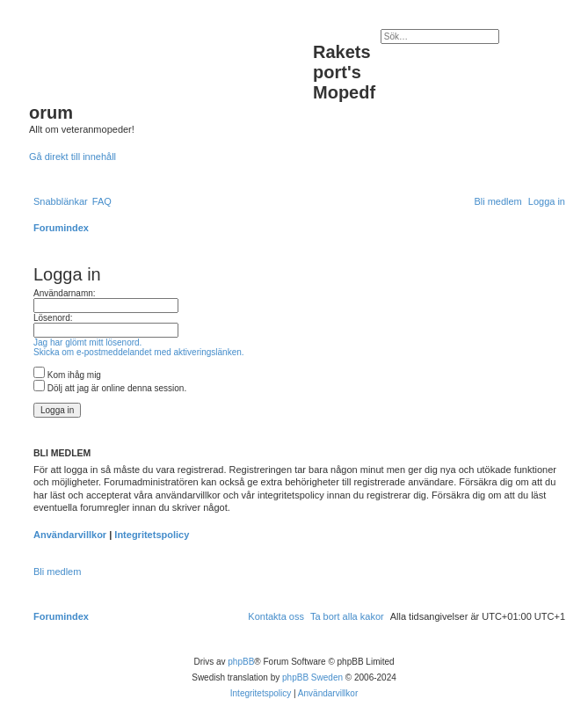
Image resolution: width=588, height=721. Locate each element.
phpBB (241, 662)
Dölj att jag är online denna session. (110, 388)
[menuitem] (102, 201)
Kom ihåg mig (67, 375)
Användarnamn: (65, 293)
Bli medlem (57, 572)
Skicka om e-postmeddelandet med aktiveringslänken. (139, 352)
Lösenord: (53, 318)
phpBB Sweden (312, 677)
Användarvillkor (70, 535)
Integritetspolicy (152, 535)
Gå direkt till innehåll (73, 157)
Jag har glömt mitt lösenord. (87, 342)
